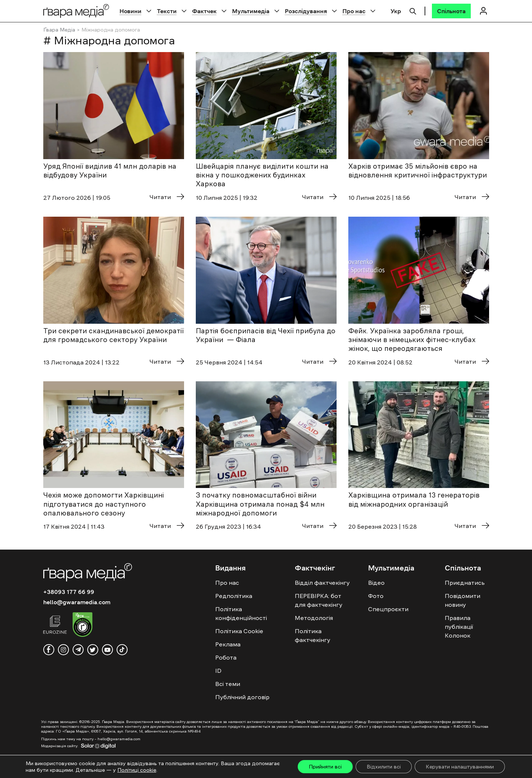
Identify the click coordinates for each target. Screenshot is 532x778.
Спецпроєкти (388, 609)
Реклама (228, 644)
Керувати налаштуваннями (460, 767)
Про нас (354, 11)
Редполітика (234, 596)
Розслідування (306, 11)
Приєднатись (465, 583)
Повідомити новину (463, 600)
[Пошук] (413, 10)
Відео (376, 583)
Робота (226, 657)
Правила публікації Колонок (459, 627)
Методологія (314, 618)
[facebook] (49, 650)
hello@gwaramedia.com (77, 602)
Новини (131, 11)
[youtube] (107, 650)
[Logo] (76, 11)
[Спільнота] (451, 11)
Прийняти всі (325, 767)
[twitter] (93, 650)
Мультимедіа (251, 11)
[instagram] (63, 650)
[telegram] (78, 650)
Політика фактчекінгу (313, 635)
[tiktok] (122, 650)
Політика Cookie (239, 631)
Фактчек (204, 11)
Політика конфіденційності (241, 613)
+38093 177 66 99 (69, 592)
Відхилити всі (384, 767)
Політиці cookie (137, 770)
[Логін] (484, 11)
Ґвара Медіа (59, 30)
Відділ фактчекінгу (322, 583)
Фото (376, 596)
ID (218, 671)
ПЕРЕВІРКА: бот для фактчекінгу (319, 600)
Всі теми (228, 684)
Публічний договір (242, 697)
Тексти (167, 11)
